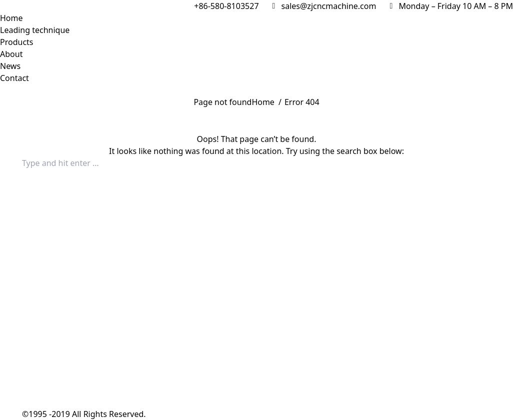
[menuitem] (11, 18)
